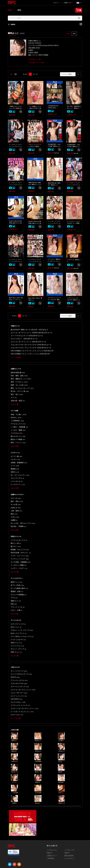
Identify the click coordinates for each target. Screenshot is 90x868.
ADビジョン (15, 604)
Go (78, 74)
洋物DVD (50, 821)
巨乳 (13, 582)
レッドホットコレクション (21, 681)
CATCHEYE (15, 670)
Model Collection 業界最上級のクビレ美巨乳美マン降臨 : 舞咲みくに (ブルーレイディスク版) (16, 222)
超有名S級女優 (17, 370)
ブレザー (15, 450)
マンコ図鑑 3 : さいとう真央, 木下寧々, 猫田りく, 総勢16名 (35, 107)
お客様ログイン (52, 824)
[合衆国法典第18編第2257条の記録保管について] (67, 861)
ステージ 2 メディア (19, 659)
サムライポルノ (17, 673)
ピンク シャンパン (18, 667)
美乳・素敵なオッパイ (20, 376)
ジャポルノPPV (69, 819)
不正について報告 (14, 846)
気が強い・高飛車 (17, 511)
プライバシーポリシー (15, 852)
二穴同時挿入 (16, 414)
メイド (14, 456)
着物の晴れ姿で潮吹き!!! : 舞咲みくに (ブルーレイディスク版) (35, 184)
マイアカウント (33, 846)
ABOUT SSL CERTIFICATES (13, 827)
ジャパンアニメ (16, 621)
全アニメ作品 (16, 565)
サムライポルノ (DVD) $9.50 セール (22, 338)
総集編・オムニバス (19, 532)
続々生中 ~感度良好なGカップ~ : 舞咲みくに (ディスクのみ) (74, 107)
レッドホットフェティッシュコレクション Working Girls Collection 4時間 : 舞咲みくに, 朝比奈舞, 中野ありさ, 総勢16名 (16, 184)
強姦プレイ (15, 579)
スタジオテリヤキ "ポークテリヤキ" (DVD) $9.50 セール (28, 344)
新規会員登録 (69, 824)
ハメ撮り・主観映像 (18, 420)
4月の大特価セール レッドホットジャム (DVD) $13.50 (28, 352)
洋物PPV (67, 821)
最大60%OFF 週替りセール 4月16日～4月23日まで (27, 329)
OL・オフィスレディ (19, 464)
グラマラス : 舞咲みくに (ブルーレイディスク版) (55, 260)
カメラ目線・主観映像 (19, 544)
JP (79, 3)
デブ (13, 393)
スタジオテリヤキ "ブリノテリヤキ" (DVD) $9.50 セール (28, 346)
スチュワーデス (16, 467)
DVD (10, 10)
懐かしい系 (15, 527)
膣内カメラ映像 (17, 431)
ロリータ (15, 486)
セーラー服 (16, 447)
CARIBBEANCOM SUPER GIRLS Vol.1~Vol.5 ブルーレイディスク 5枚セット (55, 107)
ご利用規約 (50, 827)
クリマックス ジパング (19, 675)
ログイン (57, 3)
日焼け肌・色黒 (17, 395)
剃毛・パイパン (17, 434)
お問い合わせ (32, 844)
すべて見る (15, 355)
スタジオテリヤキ (18, 656)
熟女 (14, 500)
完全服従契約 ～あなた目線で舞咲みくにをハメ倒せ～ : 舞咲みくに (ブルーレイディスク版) (55, 145)
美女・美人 (16, 390)
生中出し (15, 411)
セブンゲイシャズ (17, 601)
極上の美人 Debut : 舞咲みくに (35, 299)
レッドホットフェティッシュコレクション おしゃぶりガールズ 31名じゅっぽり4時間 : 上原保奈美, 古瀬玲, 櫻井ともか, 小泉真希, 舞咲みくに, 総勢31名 (74, 184)
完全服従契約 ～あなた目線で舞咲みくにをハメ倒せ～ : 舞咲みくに (74, 146)
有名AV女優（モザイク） (19, 535)
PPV (19, 10)
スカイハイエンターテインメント (23, 678)
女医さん (14, 461)
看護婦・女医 (16, 571)
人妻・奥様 (16, 497)
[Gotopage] (68, 74)
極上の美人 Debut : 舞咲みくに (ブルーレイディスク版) (16, 299)
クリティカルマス (17, 615)
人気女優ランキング (36, 63)
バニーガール (16, 470)
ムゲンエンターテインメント (21, 661)
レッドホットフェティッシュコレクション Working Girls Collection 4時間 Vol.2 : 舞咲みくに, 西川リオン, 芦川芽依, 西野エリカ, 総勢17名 (16, 146)
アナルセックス (17, 417)
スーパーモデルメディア (20, 647)
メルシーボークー (18, 664)
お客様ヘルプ (68, 3)
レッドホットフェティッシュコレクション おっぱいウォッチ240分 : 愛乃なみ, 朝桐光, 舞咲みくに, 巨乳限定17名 (54, 222)
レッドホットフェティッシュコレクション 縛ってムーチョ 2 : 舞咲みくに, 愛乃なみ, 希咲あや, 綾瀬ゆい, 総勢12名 (16, 260)
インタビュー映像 (17, 546)
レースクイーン (17, 472)
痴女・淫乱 (16, 488)
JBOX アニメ (16, 618)
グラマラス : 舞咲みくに (74, 261)
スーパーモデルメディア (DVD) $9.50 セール (25, 335)
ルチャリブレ (16, 684)
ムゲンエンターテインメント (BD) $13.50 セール (26, 341)
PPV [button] (74, 34)
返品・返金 (12, 849)
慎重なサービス (33, 849)
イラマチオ (16, 425)
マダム (14, 502)
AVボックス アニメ (17, 609)
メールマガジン (70, 827)
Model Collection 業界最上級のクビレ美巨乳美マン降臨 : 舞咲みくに (35, 222)
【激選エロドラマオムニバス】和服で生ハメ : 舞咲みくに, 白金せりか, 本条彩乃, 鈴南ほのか (15, 107)
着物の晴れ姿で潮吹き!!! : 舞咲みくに (54, 184)
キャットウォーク (18, 645)
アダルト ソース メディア (20, 607)
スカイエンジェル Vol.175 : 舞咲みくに (74, 299)
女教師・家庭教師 (18, 453)
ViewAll (14, 399)
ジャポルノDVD (52, 819)
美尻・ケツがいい (18, 379)
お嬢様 (14, 505)
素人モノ (15, 530)
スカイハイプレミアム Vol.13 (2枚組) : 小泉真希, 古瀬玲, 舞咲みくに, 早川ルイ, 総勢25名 (35, 146)
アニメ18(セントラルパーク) (21, 612)
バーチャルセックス (18, 524)
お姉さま (15, 494)
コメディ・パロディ (18, 549)
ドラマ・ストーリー (19, 538)
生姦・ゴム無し (17, 409)
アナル (14, 577)
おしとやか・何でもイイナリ (21, 508)
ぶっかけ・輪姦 (17, 423)
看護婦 (14, 458)
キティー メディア (17, 623)
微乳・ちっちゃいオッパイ (21, 384)
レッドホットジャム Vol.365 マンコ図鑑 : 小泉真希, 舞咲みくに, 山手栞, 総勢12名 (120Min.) (74, 222)
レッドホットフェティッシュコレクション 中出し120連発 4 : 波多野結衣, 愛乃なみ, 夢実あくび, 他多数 (35, 260)
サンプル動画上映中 (18, 568)
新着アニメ (16, 563)
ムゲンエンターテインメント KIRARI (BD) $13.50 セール (28, 332)
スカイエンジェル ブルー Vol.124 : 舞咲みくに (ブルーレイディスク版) (54, 299)
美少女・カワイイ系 (19, 387)
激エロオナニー (17, 428)
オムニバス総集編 (17, 574)
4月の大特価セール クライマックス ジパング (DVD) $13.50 (29, 349)
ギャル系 (15, 491)
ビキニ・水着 (16, 588)
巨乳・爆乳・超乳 (18, 373)
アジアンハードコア (19, 541)
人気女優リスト (34, 59)
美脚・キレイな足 (18, 381)
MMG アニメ (15, 626)
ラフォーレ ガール (18, 653)
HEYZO (14, 650)
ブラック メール (17, 585)
